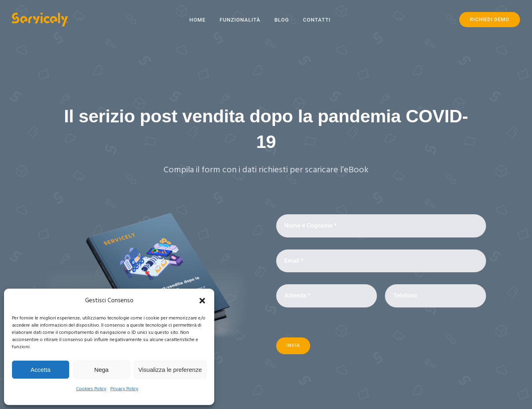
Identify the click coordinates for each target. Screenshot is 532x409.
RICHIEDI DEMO (490, 20)
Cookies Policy (91, 389)
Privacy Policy (124, 389)
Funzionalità (240, 20)
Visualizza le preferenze (170, 370)
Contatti (317, 20)
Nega (102, 370)
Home (198, 20)
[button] (202, 301)
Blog (282, 20)
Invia (293, 346)
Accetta (40, 370)
